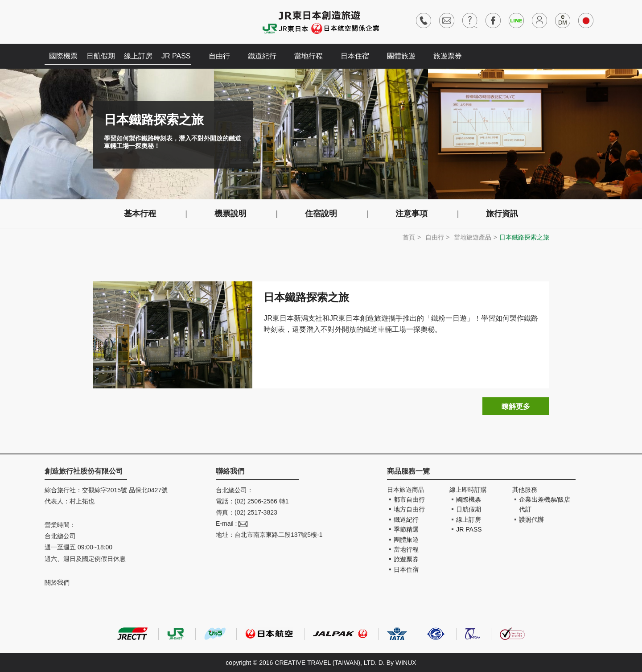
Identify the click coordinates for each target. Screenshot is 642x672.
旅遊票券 (448, 56)
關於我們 (57, 582)
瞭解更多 (516, 406)
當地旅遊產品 (473, 237)
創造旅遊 (72, 21)
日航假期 (101, 56)
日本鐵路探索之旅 (306, 297)
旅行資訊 (502, 214)
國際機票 (63, 56)
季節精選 (406, 529)
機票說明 (230, 214)
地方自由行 (409, 509)
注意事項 (412, 214)
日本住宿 (355, 56)
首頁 (409, 237)
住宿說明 (321, 214)
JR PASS (176, 56)
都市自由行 (409, 499)
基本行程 (140, 214)
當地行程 (309, 56)
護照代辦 (531, 519)
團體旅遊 (401, 56)
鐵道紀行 (262, 56)
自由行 (219, 56)
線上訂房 (138, 56)
